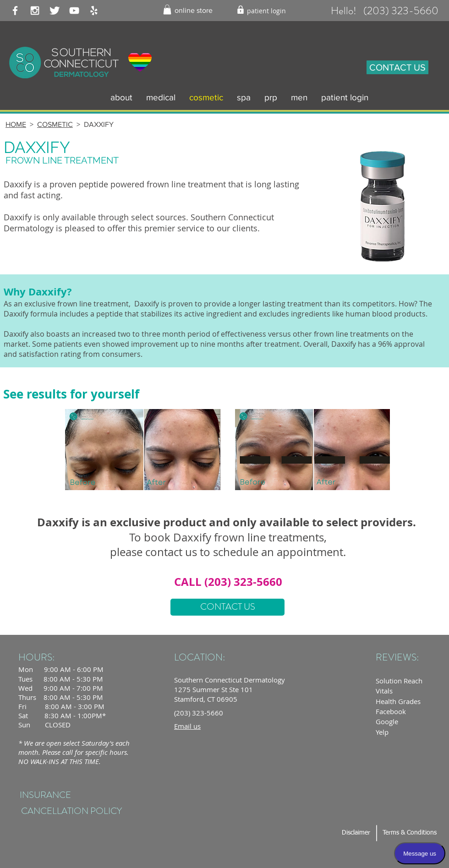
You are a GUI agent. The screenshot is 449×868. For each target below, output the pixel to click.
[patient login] (266, 11)
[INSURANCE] (45, 795)
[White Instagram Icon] (35, 11)
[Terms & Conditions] (410, 833)
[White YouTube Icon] (74, 11)
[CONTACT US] (397, 67)
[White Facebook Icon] (15, 11)
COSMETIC (55, 124)
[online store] (194, 11)
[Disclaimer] (356, 833)
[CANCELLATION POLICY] (71, 811)
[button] (167, 10)
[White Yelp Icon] (94, 11)
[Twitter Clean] (55, 11)
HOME (16, 124)
